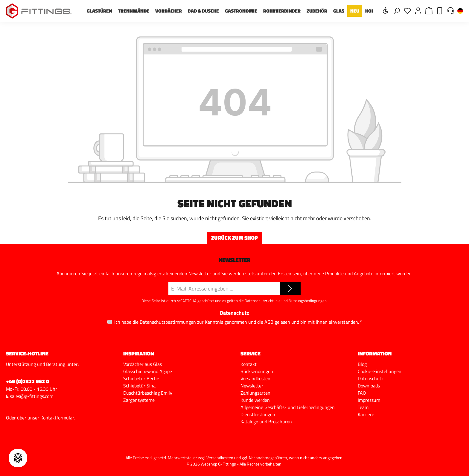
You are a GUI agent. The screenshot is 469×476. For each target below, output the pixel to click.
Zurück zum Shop (234, 238)
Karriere (366, 414)
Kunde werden (255, 400)
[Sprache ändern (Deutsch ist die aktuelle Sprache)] (460, 11)
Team (363, 407)
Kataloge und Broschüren (266, 422)
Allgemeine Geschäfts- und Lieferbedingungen (288, 407)
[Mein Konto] (418, 10)
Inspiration (139, 353)
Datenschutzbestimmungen (168, 322)
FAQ (362, 393)
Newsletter (252, 386)
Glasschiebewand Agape (148, 371)
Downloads (369, 386)
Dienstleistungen (258, 414)
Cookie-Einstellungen (380, 371)
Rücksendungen (257, 371)
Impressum (369, 400)
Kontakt (249, 364)
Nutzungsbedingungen (308, 301)
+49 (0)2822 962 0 (28, 381)
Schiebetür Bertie (141, 378)
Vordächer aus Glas (143, 364)
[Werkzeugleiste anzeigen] (386, 10)
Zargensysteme (139, 400)
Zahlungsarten (255, 393)
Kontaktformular (57, 418)
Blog (362, 364)
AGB (269, 322)
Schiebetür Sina (139, 386)
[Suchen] (397, 10)
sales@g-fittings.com (32, 396)
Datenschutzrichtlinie (263, 301)
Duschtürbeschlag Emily (148, 393)
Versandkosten (255, 378)
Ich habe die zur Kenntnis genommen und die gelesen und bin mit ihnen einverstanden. (238, 322)
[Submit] (290, 289)
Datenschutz (371, 378)
